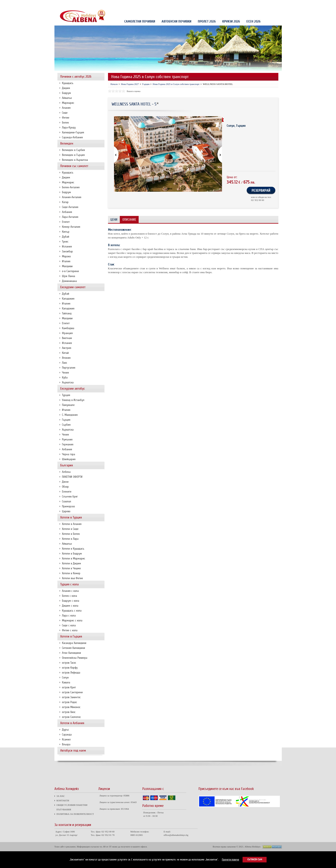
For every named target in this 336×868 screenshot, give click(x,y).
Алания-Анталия (72, 197)
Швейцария (69, 459)
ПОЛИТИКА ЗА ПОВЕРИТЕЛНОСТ (139, 4)
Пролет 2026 (207, 22)
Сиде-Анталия (70, 207)
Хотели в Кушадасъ (73, 549)
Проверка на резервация (262, 4)
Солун (65, 677)
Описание (129, 220)
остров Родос (69, 702)
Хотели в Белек (71, 534)
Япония (66, 358)
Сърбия (66, 425)
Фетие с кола (70, 630)
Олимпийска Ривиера (75, 658)
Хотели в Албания (72, 723)
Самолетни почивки (140, 22)
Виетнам (67, 338)
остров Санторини (72, 692)
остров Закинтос (71, 697)
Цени (114, 220)
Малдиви (67, 266)
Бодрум (66, 93)
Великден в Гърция (73, 155)
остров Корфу (70, 668)
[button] (217, 155)
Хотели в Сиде (70, 529)
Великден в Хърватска (75, 160)
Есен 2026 (253, 22)
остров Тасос (69, 663)
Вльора (66, 744)
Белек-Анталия (71, 187)
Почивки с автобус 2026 (76, 77)
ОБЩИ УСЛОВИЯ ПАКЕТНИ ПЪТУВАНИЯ (101, 4)
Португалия (69, 368)
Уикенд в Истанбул (73, 400)
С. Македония (70, 415)
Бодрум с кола (70, 601)
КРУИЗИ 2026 (231, 22)
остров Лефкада (71, 673)
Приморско (68, 506)
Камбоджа (68, 328)
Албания (67, 212)
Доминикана (69, 281)
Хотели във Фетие (72, 578)
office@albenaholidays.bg (176, 835)
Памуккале (68, 405)
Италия (66, 261)
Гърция (66, 420)
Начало (114, 84)
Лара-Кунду (69, 127)
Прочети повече (230, 860)
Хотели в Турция (71, 517)
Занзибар (67, 251)
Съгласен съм (255, 860)
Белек (65, 123)
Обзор (65, 487)
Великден (67, 143)
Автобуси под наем (73, 750)
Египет (66, 222)
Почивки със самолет (74, 166)
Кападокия (68, 299)
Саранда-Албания (72, 137)
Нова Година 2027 (130, 84)
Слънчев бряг (70, 497)
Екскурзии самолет (73, 287)
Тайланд (67, 313)
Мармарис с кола (72, 620)
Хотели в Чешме (71, 568)
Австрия (67, 348)
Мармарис (68, 103)
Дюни (65, 482)
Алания (66, 108)
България (67, 465)
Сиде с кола (69, 625)
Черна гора (68, 454)
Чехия (65, 373)
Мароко (66, 256)
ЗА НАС (62, 4)
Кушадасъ (68, 83)
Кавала (66, 682)
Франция (67, 333)
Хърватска (68, 382)
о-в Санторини (70, 271)
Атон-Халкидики (71, 653)
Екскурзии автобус (73, 389)
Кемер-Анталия (71, 227)
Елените (67, 492)
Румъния (67, 439)
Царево (66, 511)
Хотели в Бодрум (72, 554)
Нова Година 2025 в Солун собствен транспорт (176, 84)
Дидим (66, 88)
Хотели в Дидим (71, 563)
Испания (67, 246)
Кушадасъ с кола (72, 611)
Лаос (64, 363)
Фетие (66, 118)
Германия (68, 444)
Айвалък (67, 98)
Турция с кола (69, 584)
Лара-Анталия (70, 217)
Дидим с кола (70, 606)
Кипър (66, 232)
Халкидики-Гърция (73, 132)
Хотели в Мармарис (73, 558)
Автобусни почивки (176, 22)
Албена (66, 472)
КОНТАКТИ (74, 4)
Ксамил (66, 739)
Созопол (67, 501)
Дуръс (65, 730)
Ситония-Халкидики (73, 648)
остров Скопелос (71, 717)
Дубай (66, 237)
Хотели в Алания (72, 524)
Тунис (65, 242)
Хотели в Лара (70, 539)
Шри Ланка (68, 276)
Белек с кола (69, 596)
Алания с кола (70, 591)
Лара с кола (69, 616)
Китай (65, 353)
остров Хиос (69, 712)
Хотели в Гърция (71, 636)
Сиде (65, 113)
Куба (65, 377)
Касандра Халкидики (74, 643)
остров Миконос (71, 707)
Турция (66, 395)
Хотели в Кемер (71, 573)
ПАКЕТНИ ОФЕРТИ (72, 477)
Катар (65, 202)
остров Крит (69, 687)
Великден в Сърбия (73, 150)
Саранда (67, 735)
